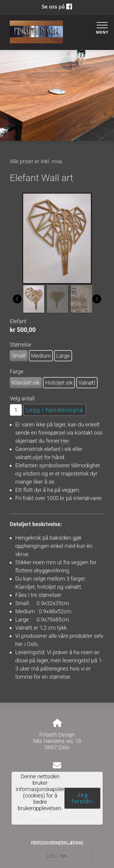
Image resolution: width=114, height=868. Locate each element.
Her (65, 441)
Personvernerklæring (57, 843)
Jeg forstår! (83, 798)
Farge (17, 371)
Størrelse (20, 345)
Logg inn (57, 857)
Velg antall (22, 398)
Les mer (40, 815)
